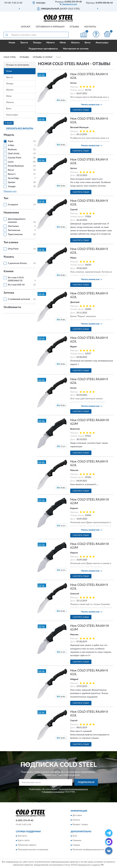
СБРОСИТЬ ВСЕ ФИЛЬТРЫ (20, 129)
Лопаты (75, 43)
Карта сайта (24, 841)
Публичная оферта (27, 845)
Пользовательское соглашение (33, 850)
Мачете (51, 43)
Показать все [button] (10, 191)
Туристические (15, 234)
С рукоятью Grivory (17, 263)
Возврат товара (80, 824)
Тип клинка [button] (11, 242)
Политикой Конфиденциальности (73, 789)
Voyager (12, 186)
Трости (24, 43)
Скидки (76, 845)
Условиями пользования (54, 792)
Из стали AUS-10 (16, 285)
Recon (11, 170)
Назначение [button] (11, 213)
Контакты (90, 27)
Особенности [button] (12, 307)
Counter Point (15, 158)
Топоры (37, 43)
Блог (75, 836)
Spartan (12, 182)
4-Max (11, 145)
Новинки (77, 841)
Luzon (11, 162)
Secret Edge (13, 178)
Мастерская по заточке (76, 49)
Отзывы (74, 27)
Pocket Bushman (16, 166)
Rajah (11, 141)
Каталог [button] (26, 27)
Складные (13, 205)
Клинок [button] (9, 271)
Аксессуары (102, 43)
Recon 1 (12, 174)
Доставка (77, 815)
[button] (68, 4)
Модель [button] (9, 135)
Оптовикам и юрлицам (50, 27)
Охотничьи (13, 226)
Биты (88, 43)
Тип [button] (6, 198)
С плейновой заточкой (19, 299)
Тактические (14, 230)
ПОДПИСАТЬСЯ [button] (86, 782)
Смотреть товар (81, 110)
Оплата (76, 820)
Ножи (12, 43)
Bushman (12, 150)
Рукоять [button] (9, 257)
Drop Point (13, 249)
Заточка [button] (9, 293)
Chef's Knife (14, 154)
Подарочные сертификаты (43, 49)
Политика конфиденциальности (88, 850)
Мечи (63, 43)
